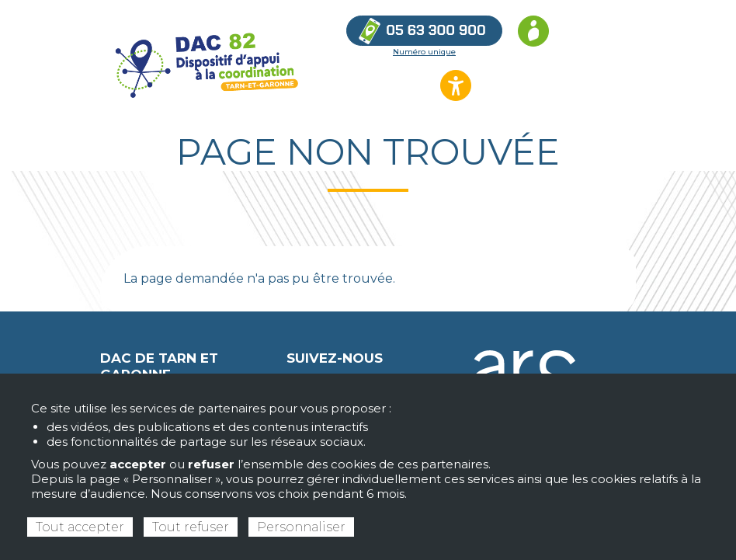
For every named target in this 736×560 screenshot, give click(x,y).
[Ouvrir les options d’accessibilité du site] (456, 85)
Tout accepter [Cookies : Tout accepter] (80, 527)
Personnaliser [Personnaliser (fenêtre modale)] (301, 527)
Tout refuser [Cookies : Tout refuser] (191, 527)
